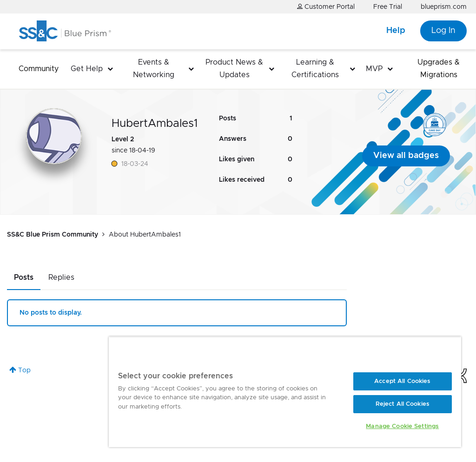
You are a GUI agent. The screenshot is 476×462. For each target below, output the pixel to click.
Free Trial (388, 7)
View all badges (406, 156)
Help (396, 31)
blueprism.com (444, 7)
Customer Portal (326, 7)
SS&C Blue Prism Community (53, 235)
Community (39, 69)
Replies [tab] (61, 277)
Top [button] (24, 370)
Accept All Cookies (402, 381)
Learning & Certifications (315, 69)
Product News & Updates (234, 69)
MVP (374, 69)
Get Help (87, 69)
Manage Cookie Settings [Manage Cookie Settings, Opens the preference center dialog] (402, 426)
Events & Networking (154, 69)
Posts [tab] (24, 277)
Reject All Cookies (403, 404)
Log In (443, 31)
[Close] (444, 355)
